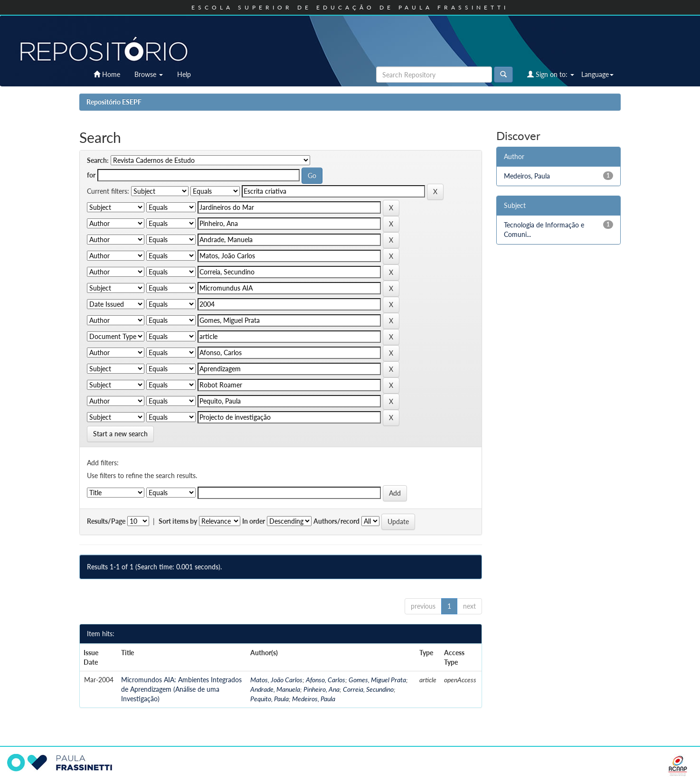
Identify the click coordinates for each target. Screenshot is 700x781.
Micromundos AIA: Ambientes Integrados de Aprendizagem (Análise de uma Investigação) (181, 689)
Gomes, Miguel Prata (377, 680)
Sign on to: (551, 74)
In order (254, 521)
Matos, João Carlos (276, 680)
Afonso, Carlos (326, 680)
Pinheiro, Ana (322, 689)
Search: (98, 160)
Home (107, 74)
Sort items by (178, 521)
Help (184, 74)
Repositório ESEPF (114, 102)
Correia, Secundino (368, 689)
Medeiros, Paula (314, 699)
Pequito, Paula (270, 699)
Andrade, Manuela (275, 689)
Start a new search (120, 434)
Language (597, 74)
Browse (149, 74)
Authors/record (336, 521)
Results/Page (106, 521)
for (91, 175)
